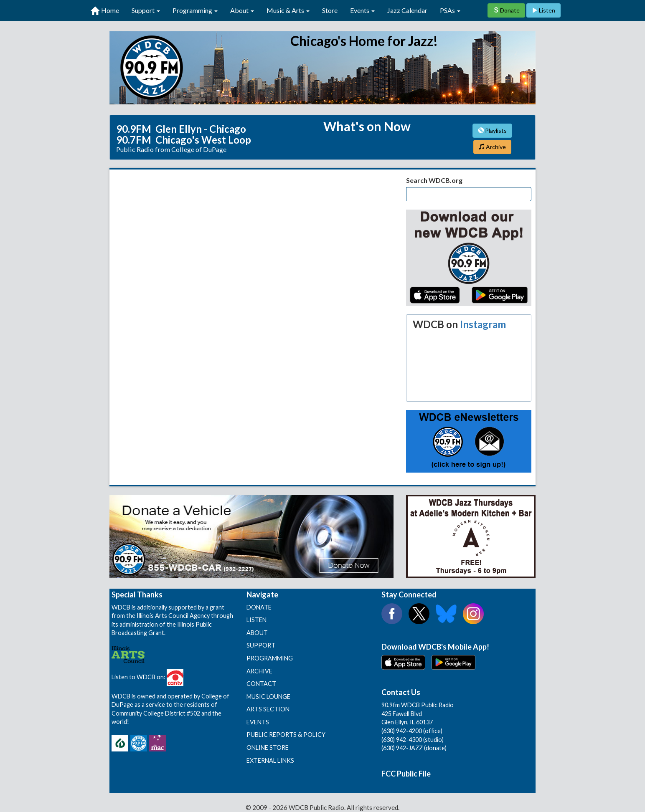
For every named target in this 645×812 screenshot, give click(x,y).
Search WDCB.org (434, 180)
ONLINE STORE (268, 747)
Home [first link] (105, 11)
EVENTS (258, 722)
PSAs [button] (450, 10)
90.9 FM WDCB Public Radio (322, 68)
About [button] (242, 10)
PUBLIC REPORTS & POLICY (286, 735)
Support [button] (146, 10)
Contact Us (401, 692)
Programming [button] (195, 10)
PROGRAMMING (270, 658)
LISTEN (256, 620)
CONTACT (261, 684)
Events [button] (362, 10)
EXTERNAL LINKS (270, 760)
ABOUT (257, 633)
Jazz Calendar (407, 10)
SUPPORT (261, 645)
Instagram (483, 324)
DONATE (259, 607)
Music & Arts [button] (288, 10)
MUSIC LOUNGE (268, 697)
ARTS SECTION (268, 709)
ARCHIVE (259, 671)
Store (330, 10)
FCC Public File (406, 774)
